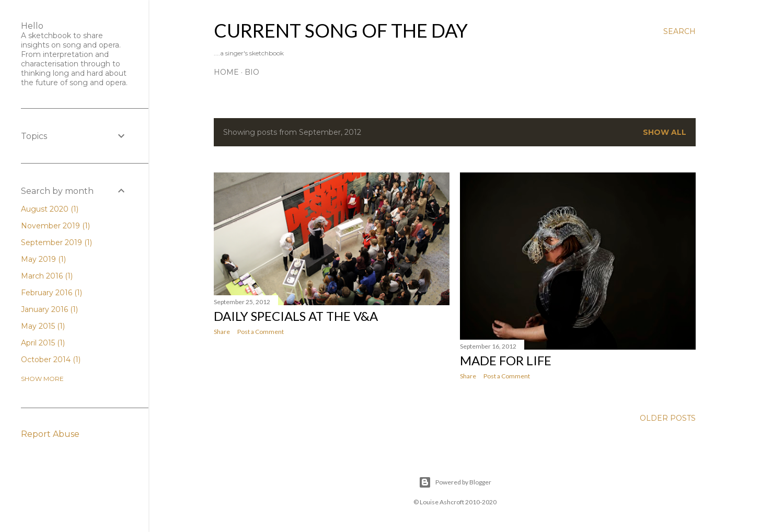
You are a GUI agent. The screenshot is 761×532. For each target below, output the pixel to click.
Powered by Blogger (455, 482)
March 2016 (47, 276)
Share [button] (222, 332)
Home (226, 72)
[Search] (679, 31)
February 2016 (51, 293)
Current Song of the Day (341, 30)
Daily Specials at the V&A (296, 316)
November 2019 (55, 226)
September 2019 (56, 242)
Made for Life (506, 360)
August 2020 (50, 209)
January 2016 (49, 309)
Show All (665, 132)
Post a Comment (261, 332)
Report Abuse (50, 434)
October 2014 (51, 360)
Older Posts (668, 418)
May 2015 (43, 326)
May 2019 (43, 259)
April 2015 (43, 343)
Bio (252, 72)
